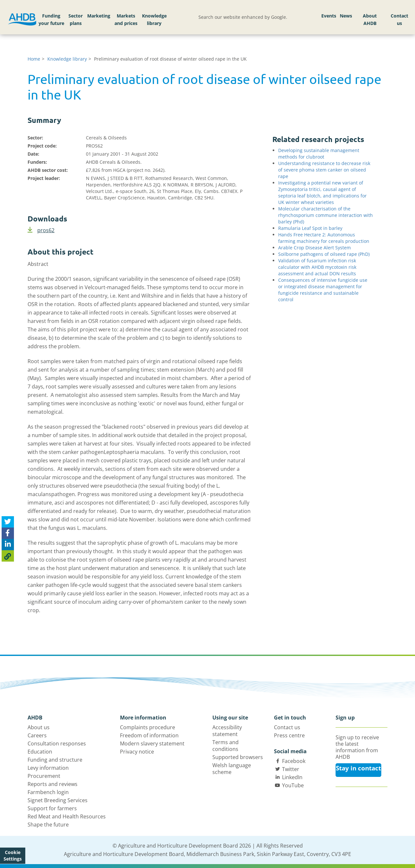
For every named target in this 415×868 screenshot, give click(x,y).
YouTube (293, 785)
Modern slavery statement (152, 743)
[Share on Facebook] (8, 533)
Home (34, 59)
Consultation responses (57, 743)
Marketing (99, 16)
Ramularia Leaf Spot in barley (310, 228)
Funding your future (51, 20)
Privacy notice (137, 752)
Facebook (294, 761)
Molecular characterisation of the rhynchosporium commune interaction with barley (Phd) (326, 215)
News (346, 16)
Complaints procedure (148, 727)
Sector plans (76, 20)
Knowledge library (154, 20)
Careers (37, 735)
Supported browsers (238, 757)
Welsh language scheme (232, 769)
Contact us (399, 20)
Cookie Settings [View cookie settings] (13, 856)
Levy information (48, 768)
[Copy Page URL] (8, 556)
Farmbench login (48, 792)
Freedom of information (149, 735)
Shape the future (48, 825)
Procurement (44, 776)
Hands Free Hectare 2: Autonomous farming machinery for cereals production (324, 238)
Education (40, 752)
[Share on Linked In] (8, 545)
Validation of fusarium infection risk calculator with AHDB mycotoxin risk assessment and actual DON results (317, 267)
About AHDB (370, 20)
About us (39, 727)
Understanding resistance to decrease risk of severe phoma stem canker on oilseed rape (324, 170)
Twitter (291, 769)
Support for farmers (52, 808)
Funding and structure (55, 760)
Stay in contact (358, 768)
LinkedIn (292, 777)
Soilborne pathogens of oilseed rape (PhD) (324, 254)
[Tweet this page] (8, 522)
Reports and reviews (53, 784)
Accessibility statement (227, 731)
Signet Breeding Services (58, 800)
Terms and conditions (225, 746)
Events (329, 16)
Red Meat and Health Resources (67, 816)
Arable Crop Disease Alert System (314, 248)
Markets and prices (126, 20)
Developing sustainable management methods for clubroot (319, 154)
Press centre (289, 735)
